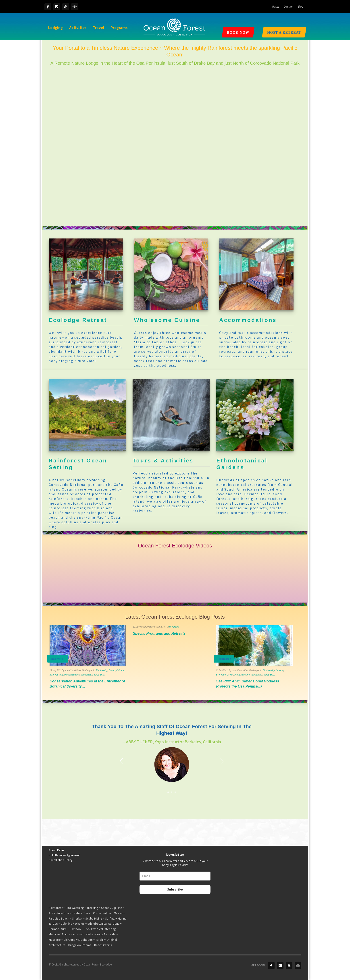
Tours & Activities (163, 461)
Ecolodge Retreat (78, 320)
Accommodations (248, 320)
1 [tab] (168, 792)
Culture (120, 670)
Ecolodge (221, 675)
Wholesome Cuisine (167, 320)
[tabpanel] (172, 756)
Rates (276, 7)
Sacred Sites (98, 675)
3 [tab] (175, 792)
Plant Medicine (72, 675)
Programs (174, 627)
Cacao (112, 670)
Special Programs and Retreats (159, 633)
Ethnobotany (56, 675)
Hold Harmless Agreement (64, 855)
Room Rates (56, 850)
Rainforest (86, 675)
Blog (301, 7)
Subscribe (175, 889)
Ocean (230, 675)
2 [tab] (172, 792)
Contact (288, 7)
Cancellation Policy (60, 860)
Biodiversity (102, 670)
